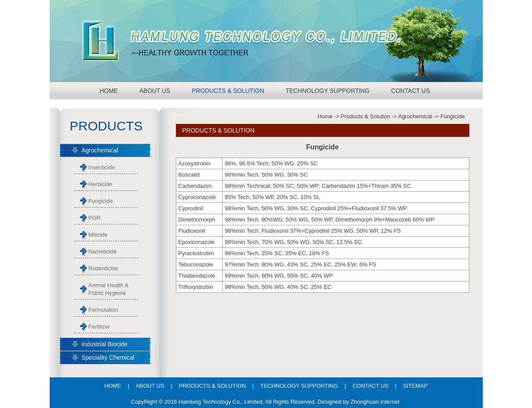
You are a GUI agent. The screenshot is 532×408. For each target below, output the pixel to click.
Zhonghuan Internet (375, 402)
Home (325, 116)
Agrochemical (415, 116)
